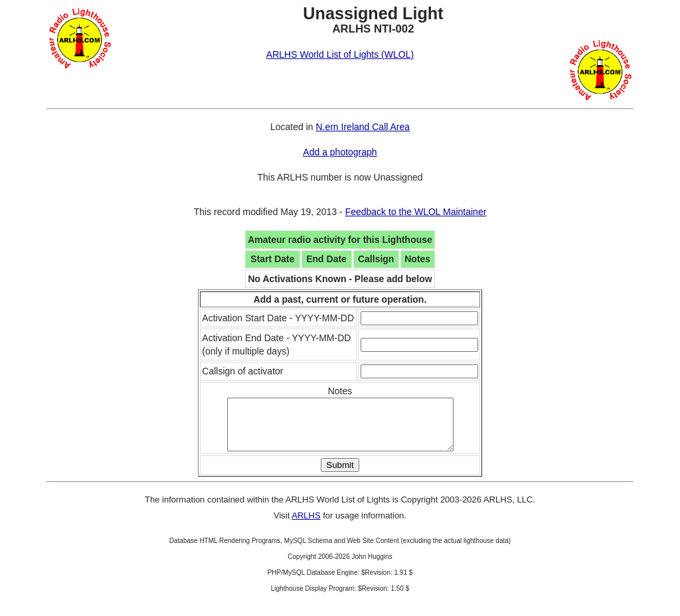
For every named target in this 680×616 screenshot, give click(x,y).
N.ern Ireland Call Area (363, 127)
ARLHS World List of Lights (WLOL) (340, 54)
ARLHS (306, 525)
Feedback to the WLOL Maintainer (416, 212)
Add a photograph (340, 152)
